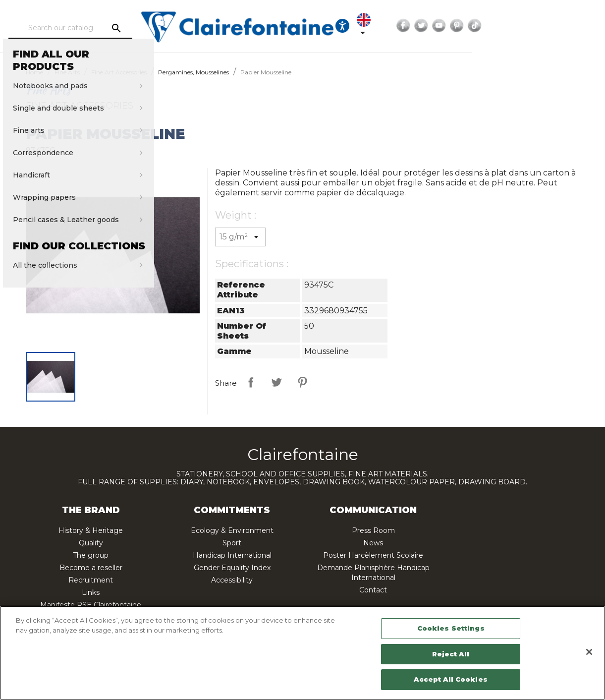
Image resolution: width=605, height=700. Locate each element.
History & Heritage (91, 530)
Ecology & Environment (232, 530)
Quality (91, 543)
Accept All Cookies (450, 679)
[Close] (589, 652)
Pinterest (564, 26)
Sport (232, 543)
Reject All (450, 654)
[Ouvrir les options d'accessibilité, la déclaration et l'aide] (436, 26)
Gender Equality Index (232, 568)
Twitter (529, 26)
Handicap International (232, 555)
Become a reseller (91, 568)
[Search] (102, 28)
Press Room (373, 530)
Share (251, 382)
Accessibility (232, 580)
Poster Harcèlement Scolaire (373, 555)
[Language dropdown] (466, 26)
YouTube (547, 26)
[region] (302, 653)
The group (91, 555)
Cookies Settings (451, 628)
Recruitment (91, 580)
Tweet (276, 382)
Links (91, 592)
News (373, 543)
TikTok (582, 26)
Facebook (511, 26)
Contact (373, 590)
